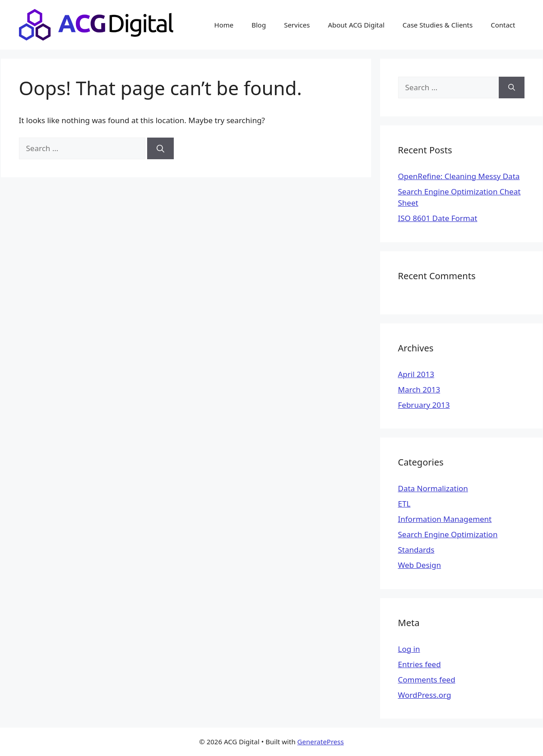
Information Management (445, 519)
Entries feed (420, 664)
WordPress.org (425, 695)
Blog (259, 25)
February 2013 (424, 405)
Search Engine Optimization (448, 534)
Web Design (420, 565)
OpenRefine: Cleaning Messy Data (459, 176)
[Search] (160, 148)
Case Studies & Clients (438, 25)
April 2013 (416, 374)
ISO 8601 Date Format (438, 218)
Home (224, 25)
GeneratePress (321, 742)
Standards (416, 550)
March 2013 (419, 390)
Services (297, 25)
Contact (503, 25)
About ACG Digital (356, 25)
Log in (409, 649)
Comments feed (427, 680)
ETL (404, 504)
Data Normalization (433, 488)
